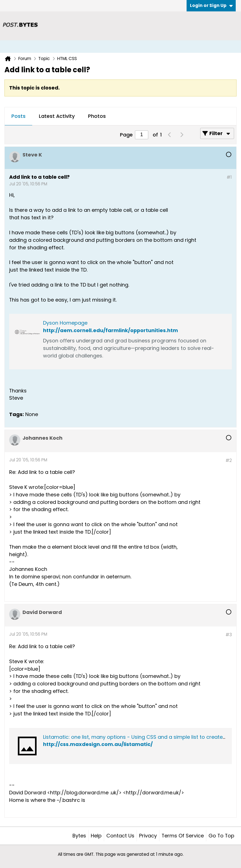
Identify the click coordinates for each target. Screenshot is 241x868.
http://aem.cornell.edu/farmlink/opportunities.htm (111, 330)
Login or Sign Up (211, 5)
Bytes (79, 836)
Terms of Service (183, 836)
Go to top (221, 836)
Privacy (148, 836)
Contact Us (120, 836)
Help (96, 836)
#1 (229, 177)
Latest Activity (57, 116)
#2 (229, 460)
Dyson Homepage (65, 323)
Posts (18, 116)
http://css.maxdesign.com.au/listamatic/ (98, 744)
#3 (229, 635)
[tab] (18, 116)
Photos (97, 116)
